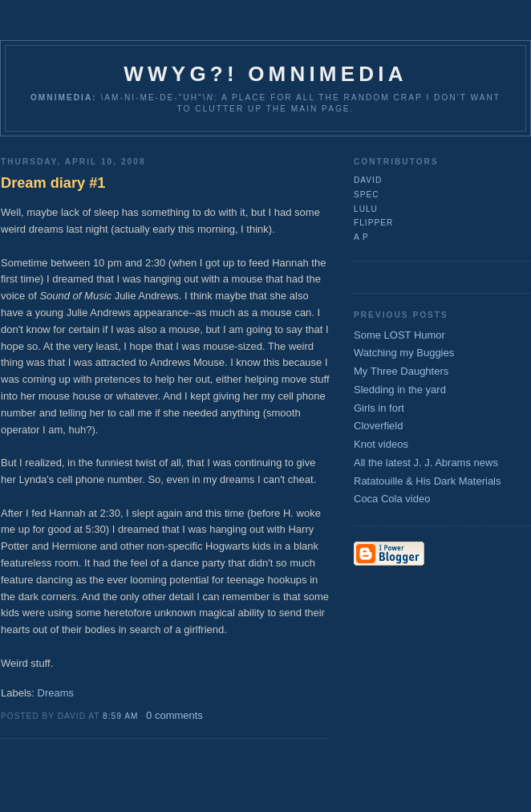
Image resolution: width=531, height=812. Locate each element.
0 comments (174, 715)
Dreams (56, 693)
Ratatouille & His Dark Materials (428, 481)
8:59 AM (120, 716)
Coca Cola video (392, 499)
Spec (367, 195)
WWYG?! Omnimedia (265, 74)
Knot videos (381, 444)
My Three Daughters (401, 371)
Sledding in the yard (400, 390)
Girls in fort (379, 408)
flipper (373, 223)
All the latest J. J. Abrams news (426, 463)
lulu (366, 209)
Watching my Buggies (404, 353)
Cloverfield (378, 426)
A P (361, 237)
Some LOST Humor (399, 335)
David (368, 180)
